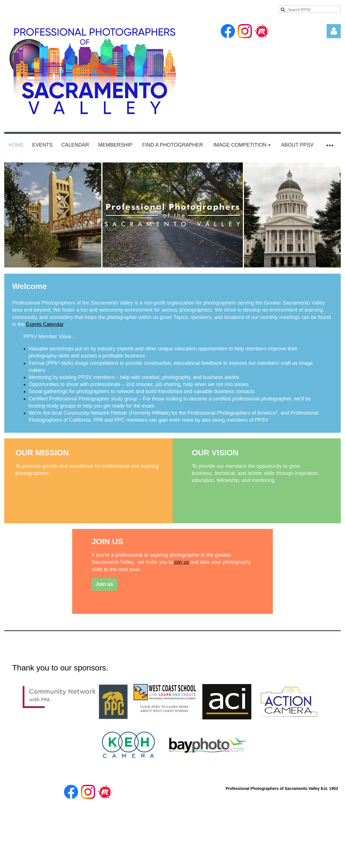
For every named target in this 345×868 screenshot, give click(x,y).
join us (182, 562)
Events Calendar (45, 324)
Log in (334, 31)
